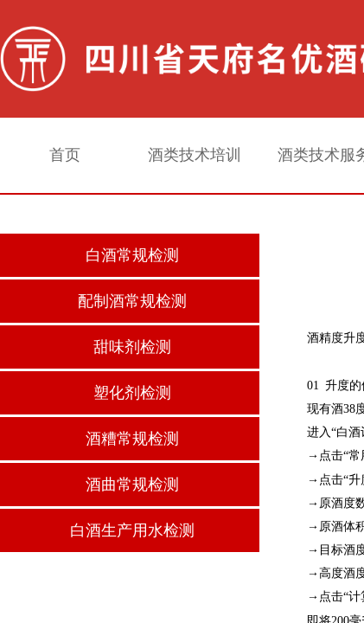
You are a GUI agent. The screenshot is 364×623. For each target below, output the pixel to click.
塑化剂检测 (132, 393)
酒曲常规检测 (132, 485)
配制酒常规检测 (132, 301)
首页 (65, 155)
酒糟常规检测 (132, 439)
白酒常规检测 (132, 255)
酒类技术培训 (195, 155)
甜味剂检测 (132, 347)
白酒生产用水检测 (132, 530)
